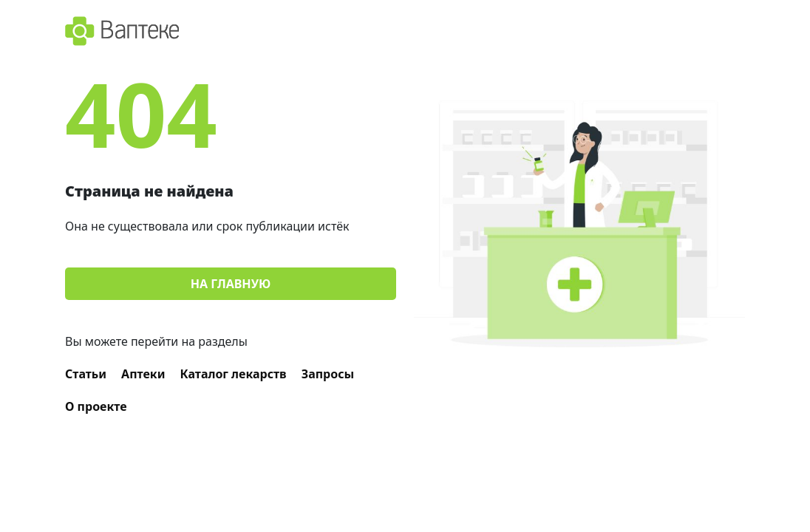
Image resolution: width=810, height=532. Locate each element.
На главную (231, 284)
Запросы (328, 374)
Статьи (86, 374)
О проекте (96, 406)
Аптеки (143, 374)
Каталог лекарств (234, 374)
